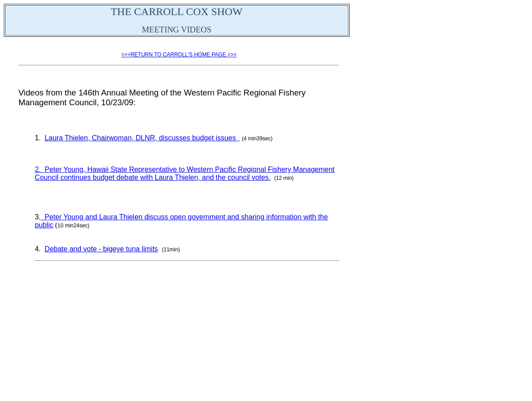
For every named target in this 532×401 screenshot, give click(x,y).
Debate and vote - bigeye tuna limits (101, 249)
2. (39, 169)
